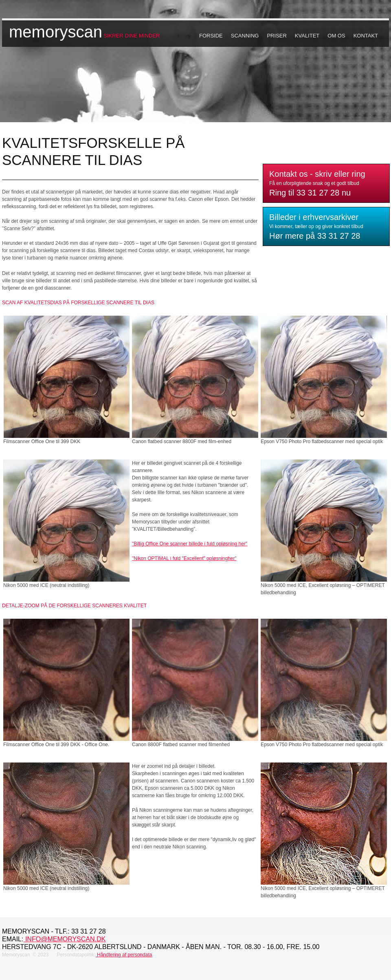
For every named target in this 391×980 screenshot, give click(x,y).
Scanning (245, 36)
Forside (211, 36)
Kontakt (366, 36)
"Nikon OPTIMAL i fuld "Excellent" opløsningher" (184, 558)
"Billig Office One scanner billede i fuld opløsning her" (190, 544)
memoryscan (56, 32)
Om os (336, 36)
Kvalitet (307, 36)
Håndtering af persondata (124, 955)
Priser (277, 36)
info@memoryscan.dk (64, 939)
